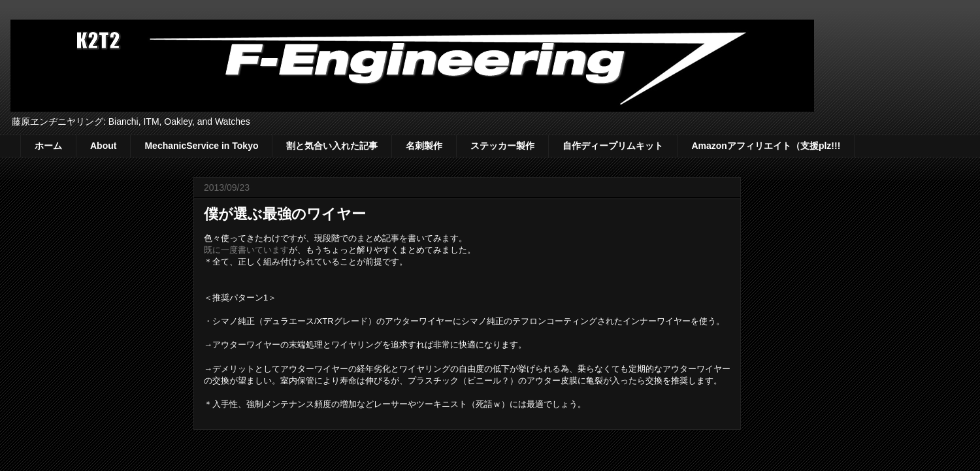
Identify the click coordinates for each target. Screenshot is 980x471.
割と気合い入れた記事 (332, 146)
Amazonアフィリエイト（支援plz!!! (766, 146)
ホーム (48, 146)
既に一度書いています (246, 250)
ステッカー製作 (502, 146)
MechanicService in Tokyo (201, 146)
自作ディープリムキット (613, 146)
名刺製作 (424, 146)
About (103, 146)
